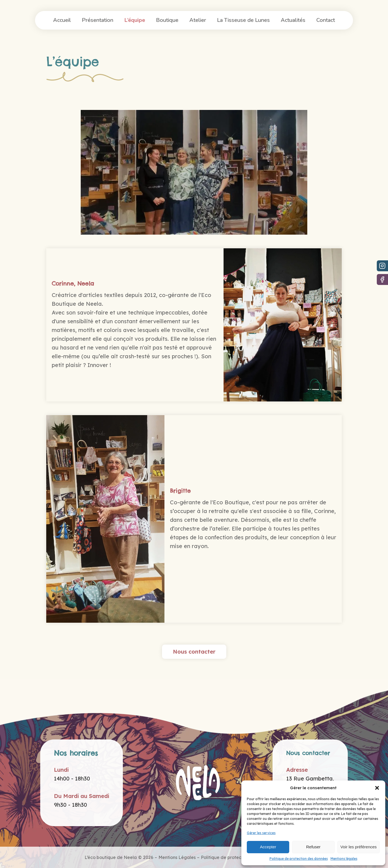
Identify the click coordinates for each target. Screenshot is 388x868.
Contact (326, 20)
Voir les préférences (359, 847)
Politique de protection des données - (241, 857)
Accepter (268, 847)
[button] (377, 788)
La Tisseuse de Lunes (243, 20)
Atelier (198, 20)
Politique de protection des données (299, 859)
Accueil (62, 20)
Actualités (293, 20)
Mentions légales (344, 859)
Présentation (98, 20)
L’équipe (135, 20)
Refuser (313, 847)
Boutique (167, 20)
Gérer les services (261, 833)
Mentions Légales (177, 857)
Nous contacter (194, 652)
